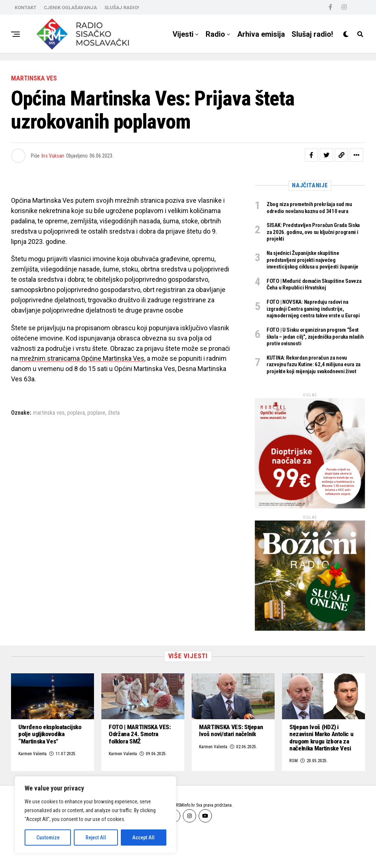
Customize (48, 838)
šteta (114, 413)
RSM (294, 792)
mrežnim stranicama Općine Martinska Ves (82, 358)
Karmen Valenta (213, 777)
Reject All (96, 838)
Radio (215, 34)
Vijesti (183, 34)
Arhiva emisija (261, 34)
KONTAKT (26, 8)
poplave (96, 413)
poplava (76, 413)
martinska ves (49, 413)
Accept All (143, 838)
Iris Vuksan (53, 156)
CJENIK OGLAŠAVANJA (70, 8)
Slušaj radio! (312, 34)
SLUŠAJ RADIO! (122, 8)
